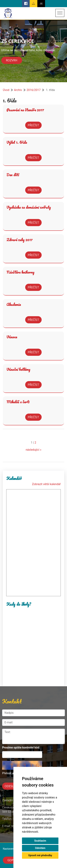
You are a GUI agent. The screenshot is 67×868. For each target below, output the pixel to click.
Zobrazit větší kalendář (46, 484)
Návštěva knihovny (20, 272)
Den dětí (13, 175)
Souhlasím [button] (40, 841)
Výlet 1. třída (17, 142)
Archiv (18, 90)
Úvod (6, 90)
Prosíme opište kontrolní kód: (21, 748)
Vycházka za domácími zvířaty (29, 207)
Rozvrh (12, 60)
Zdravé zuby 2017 (19, 240)
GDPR (11, 860)
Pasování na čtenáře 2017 (25, 110)
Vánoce (12, 337)
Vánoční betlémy (18, 369)
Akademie (14, 304)
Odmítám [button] (40, 848)
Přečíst (33, 125)
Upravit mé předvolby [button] (40, 855)
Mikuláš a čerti (18, 402)
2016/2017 (34, 90)
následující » (34, 450)
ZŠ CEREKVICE (18, 41)
